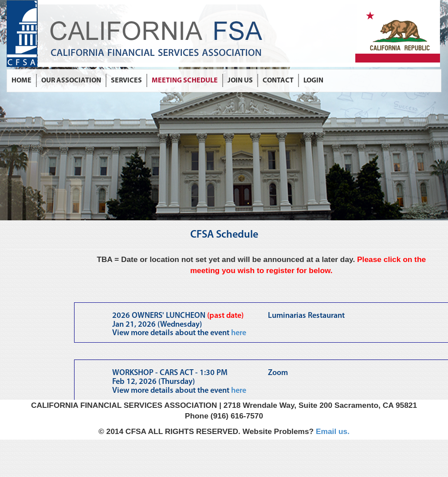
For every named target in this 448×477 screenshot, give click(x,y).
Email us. (333, 431)
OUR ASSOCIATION (71, 81)
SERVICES (126, 81)
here (239, 333)
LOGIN (313, 81)
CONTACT (278, 81)
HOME (22, 81)
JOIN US (240, 81)
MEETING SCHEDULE (185, 81)
